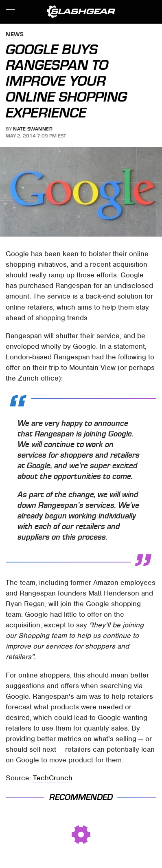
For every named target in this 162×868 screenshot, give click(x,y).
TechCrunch (53, 778)
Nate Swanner (33, 129)
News (15, 35)
